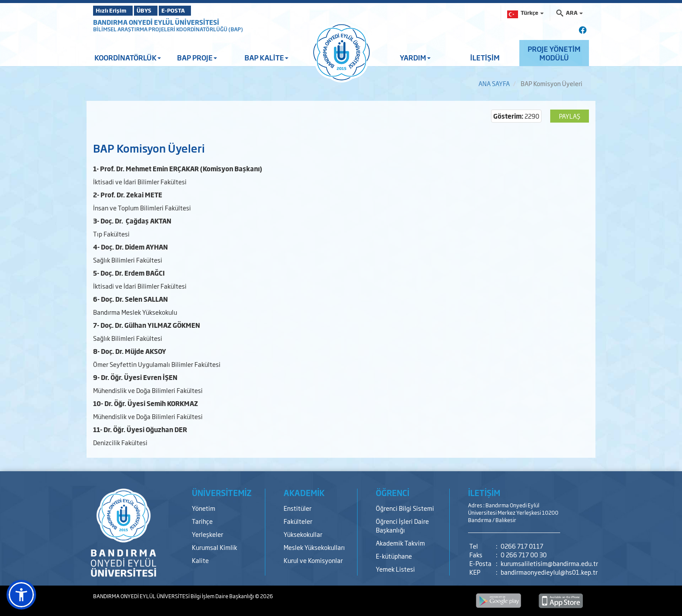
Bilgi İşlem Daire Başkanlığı (223, 596)
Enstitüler (298, 508)
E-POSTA (197, 10)
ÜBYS (157, 10)
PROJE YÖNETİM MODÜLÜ (554, 53)
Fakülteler (298, 521)
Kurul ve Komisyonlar (313, 560)
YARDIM (415, 57)
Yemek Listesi (395, 569)
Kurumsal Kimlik (214, 547)
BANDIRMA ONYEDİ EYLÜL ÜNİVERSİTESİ (156, 22)
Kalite (200, 560)
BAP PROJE (197, 57)
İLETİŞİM (485, 57)
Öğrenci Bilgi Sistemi (405, 508)
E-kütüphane (394, 556)
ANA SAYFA (494, 83)
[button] (21, 595)
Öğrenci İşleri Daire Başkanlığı (402, 525)
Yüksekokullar (303, 534)
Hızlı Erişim (115, 10)
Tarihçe (202, 521)
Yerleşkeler (207, 534)
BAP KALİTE (266, 57)
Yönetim (204, 508)
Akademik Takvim (400, 543)
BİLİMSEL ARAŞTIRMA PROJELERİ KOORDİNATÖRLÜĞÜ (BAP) (168, 29)
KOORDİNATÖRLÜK (128, 57)
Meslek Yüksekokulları (314, 547)
